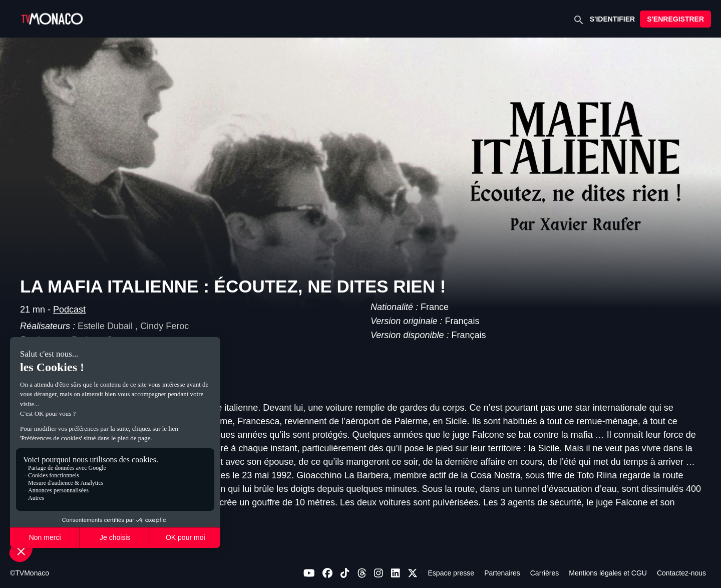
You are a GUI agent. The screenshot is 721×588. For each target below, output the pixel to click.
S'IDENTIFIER (612, 19)
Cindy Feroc (164, 326)
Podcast (69, 310)
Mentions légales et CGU (608, 573)
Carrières (545, 573)
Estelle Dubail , (109, 326)
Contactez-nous (681, 573)
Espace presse (451, 573)
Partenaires (502, 573)
